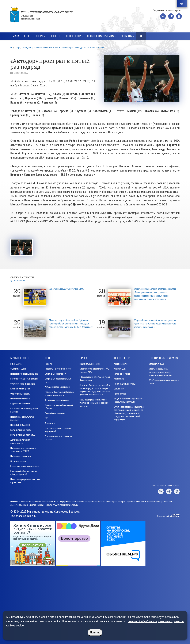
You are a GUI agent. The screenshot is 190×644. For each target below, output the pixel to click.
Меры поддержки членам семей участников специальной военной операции (94, 402)
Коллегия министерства (20, 388)
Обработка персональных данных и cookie (164, 381)
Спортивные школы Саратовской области (59, 406)
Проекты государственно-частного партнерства (25, 480)
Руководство (16, 363)
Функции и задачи (18, 368)
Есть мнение (119, 388)
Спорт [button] (41, 36)
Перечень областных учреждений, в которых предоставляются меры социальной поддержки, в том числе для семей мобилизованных (95, 389)
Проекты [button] (56, 36)
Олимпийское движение (55, 412)
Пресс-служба (120, 393)
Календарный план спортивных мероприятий (58, 429)
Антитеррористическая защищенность (20, 441)
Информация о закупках (21, 455)
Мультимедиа (120, 368)
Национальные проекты (90, 363)
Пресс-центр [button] (74, 36)
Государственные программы (23, 434)
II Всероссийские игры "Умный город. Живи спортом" (95, 378)
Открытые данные (18, 460)
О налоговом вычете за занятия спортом (58, 437)
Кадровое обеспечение (20, 403)
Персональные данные (20, 424)
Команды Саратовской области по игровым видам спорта (47, 48)
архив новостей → (20, 280)
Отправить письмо (156, 363)
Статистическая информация (23, 383)
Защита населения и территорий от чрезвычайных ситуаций (129, 399)
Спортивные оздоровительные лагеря (58, 379)
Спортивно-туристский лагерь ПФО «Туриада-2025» (94, 369)
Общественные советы (20, 393)
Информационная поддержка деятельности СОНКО (23, 449)
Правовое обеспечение (20, 398)
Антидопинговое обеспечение (58, 386)
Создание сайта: (164, 515)
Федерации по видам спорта (57, 399)
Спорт (17, 48)
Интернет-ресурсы (122, 373)
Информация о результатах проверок (22, 418)
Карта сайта (119, 378)
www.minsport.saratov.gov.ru (65, 504)
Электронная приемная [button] (102, 36)
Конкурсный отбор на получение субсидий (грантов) (24, 472)
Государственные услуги (21, 429)
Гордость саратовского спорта (58, 368)
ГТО (47, 417)
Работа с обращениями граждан (24, 378)
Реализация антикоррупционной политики (24, 409)
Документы (50, 422)
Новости (49, 363)
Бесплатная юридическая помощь (25, 465)
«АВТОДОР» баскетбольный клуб (89, 48)
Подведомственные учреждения (24, 373)
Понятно (95, 632)
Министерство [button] (22, 36)
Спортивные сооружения (56, 373)
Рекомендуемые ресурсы (125, 383)
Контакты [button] (127, 36)
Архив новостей (121, 363)
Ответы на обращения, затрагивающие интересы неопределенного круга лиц (160, 371)
